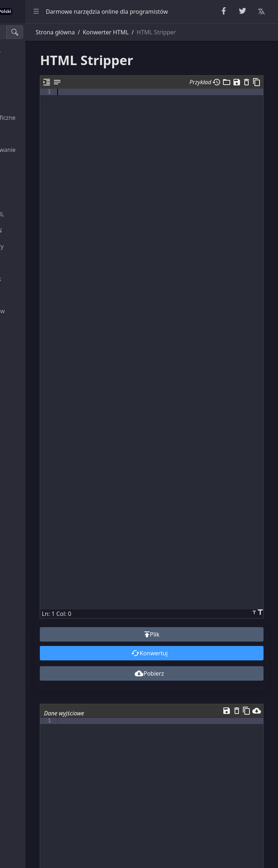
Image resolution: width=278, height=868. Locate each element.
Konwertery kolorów (36, 295)
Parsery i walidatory (35, 166)
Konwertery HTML (33, 182)
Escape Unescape (32, 133)
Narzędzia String (31, 69)
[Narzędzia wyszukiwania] (41, 32)
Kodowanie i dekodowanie (44, 150)
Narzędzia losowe (32, 85)
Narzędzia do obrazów (39, 311)
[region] (49, 446)
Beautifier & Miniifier (37, 53)
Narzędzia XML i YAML (39, 214)
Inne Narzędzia (29, 327)
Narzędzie (22, 263)
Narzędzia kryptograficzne (44, 118)
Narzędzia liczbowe (35, 101)
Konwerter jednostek (37, 279)
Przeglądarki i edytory (38, 246)
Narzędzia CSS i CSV (35, 198)
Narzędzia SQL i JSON (37, 230)
